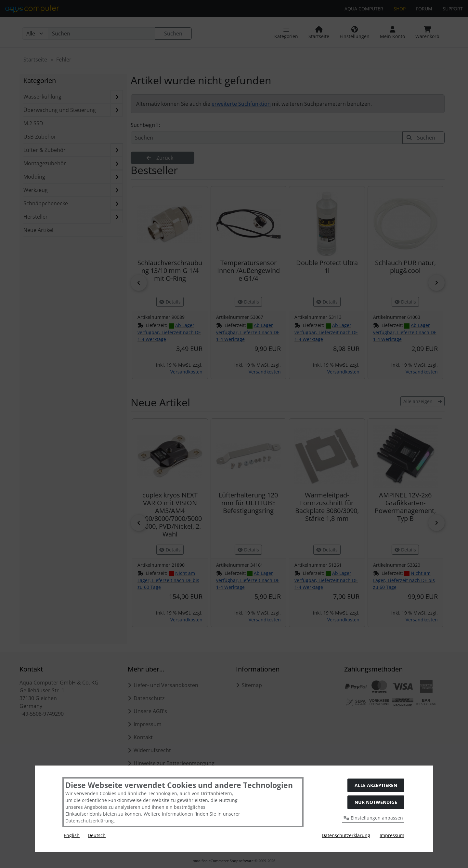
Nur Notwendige (376, 802)
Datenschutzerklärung (346, 835)
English (72, 835)
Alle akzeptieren (376, 785)
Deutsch (97, 835)
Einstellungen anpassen (373, 818)
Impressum (392, 835)
